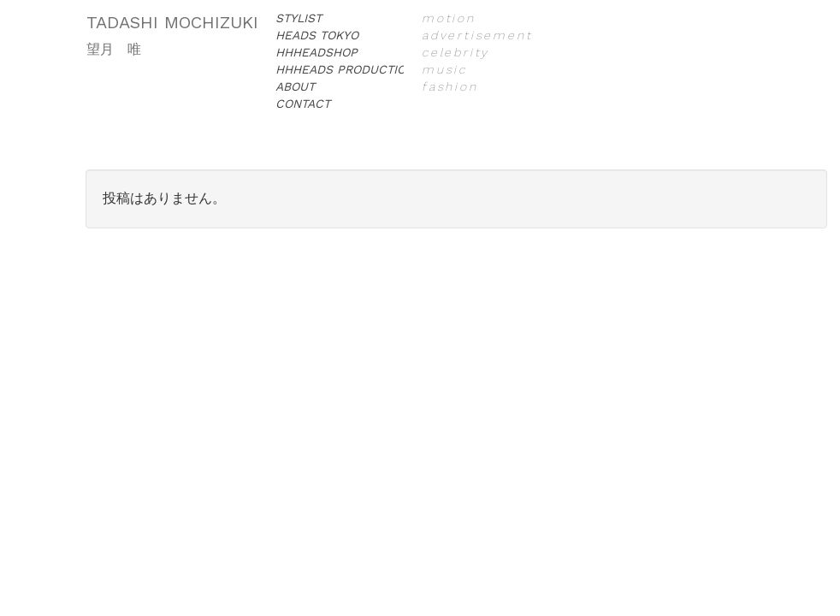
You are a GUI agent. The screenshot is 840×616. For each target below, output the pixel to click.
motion (449, 18)
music (444, 69)
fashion (450, 86)
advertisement (477, 35)
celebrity (455, 52)
